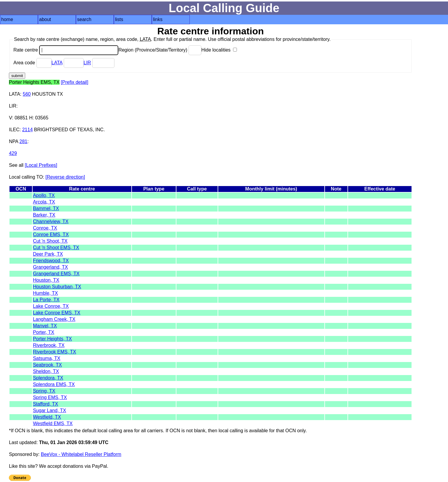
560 (27, 94)
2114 (28, 130)
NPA (13, 141)
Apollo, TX (44, 195)
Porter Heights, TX (52, 339)
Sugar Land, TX (50, 410)
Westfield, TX (47, 417)
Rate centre (66, 50)
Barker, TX (44, 215)
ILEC (14, 130)
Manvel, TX (45, 326)
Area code (32, 63)
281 (24, 141)
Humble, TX (45, 293)
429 (13, 153)
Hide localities (219, 50)
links (158, 19)
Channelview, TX (51, 221)
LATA (57, 63)
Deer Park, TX (48, 254)
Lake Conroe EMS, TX (57, 313)
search (84, 19)
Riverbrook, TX (49, 345)
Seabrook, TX (47, 365)
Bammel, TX (46, 208)
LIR (87, 63)
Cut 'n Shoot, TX (50, 241)
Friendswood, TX (51, 261)
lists (119, 19)
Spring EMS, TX (50, 397)
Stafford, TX (46, 404)
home (7, 19)
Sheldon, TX (46, 371)
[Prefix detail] (74, 82)
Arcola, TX (44, 202)
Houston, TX (46, 280)
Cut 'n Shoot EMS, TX (56, 248)
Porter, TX (44, 332)
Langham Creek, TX (54, 319)
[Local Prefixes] (41, 165)
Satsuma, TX (47, 358)
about (45, 19)
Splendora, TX (48, 378)
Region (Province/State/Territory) (160, 50)
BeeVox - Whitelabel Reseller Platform (81, 454)
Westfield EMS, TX (53, 423)
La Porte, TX (46, 300)
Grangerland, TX (50, 267)
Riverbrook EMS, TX (55, 352)
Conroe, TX (45, 228)
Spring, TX (44, 391)
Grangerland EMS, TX (56, 274)
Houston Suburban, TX (57, 287)
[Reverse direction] (65, 177)
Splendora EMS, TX (54, 384)
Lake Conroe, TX (51, 306)
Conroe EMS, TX (51, 234)
